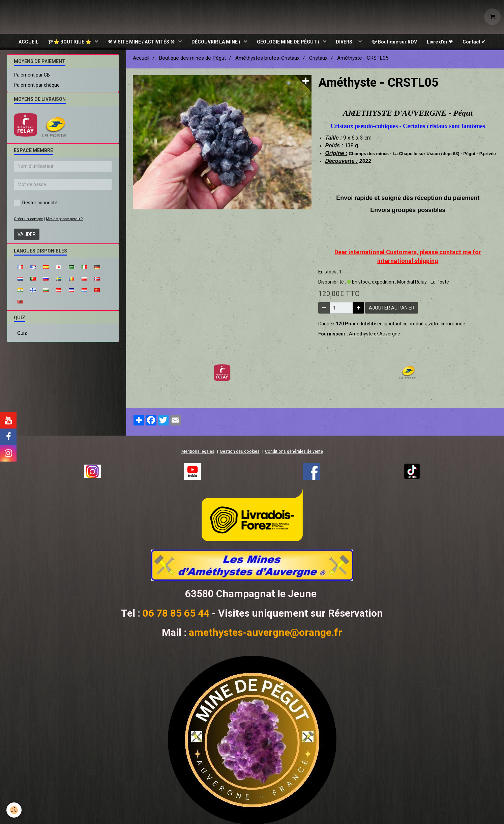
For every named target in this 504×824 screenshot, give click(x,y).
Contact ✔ (476, 42)
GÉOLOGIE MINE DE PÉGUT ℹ (289, 42)
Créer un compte (28, 222)
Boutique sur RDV (395, 42)
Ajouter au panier (392, 311)
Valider (27, 237)
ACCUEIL (27, 42)
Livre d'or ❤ (441, 42)
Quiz (22, 336)
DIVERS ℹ (346, 42)
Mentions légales (198, 454)
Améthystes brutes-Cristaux (268, 61)
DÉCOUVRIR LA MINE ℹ (216, 42)
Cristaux (318, 61)
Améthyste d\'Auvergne (375, 337)
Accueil (141, 61)
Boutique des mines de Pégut (192, 61)
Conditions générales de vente (294, 454)
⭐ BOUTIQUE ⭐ (69, 42)
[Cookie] (14, 810)
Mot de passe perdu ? (64, 222)
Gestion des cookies (240, 454)
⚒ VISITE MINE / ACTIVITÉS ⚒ (141, 42)
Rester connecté (36, 206)
